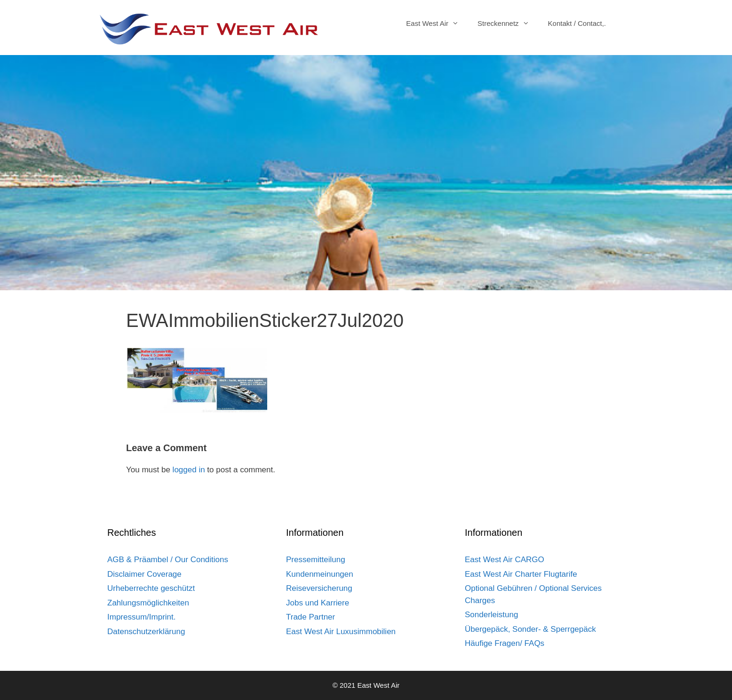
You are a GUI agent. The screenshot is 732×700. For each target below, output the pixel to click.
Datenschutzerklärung (146, 632)
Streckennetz (508, 24)
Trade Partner (310, 617)
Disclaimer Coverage (144, 574)
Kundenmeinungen (320, 574)
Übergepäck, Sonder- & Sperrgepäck (530, 629)
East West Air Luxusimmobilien (341, 632)
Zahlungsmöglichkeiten (148, 603)
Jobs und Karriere (318, 603)
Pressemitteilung (316, 560)
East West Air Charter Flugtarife (521, 574)
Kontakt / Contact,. (577, 23)
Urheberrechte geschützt (151, 588)
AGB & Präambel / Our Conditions (168, 560)
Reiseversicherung (319, 588)
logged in (189, 470)
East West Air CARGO (505, 560)
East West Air (437, 24)
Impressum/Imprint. (141, 617)
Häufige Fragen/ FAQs (505, 643)
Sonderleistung (491, 615)
